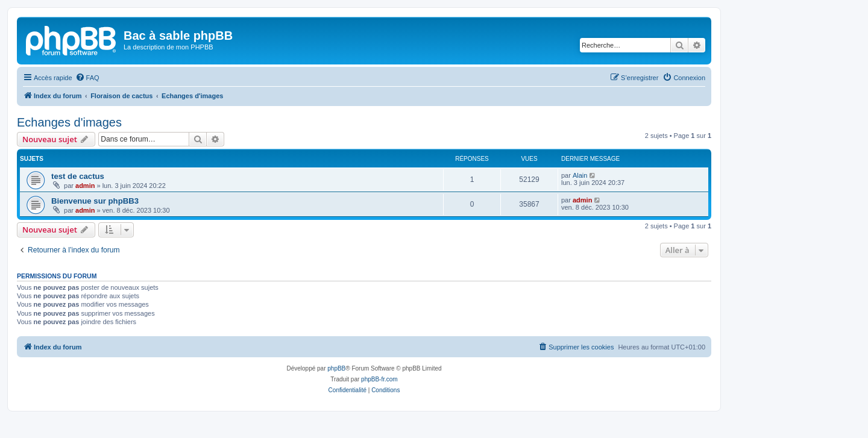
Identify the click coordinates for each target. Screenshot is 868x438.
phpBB (336, 368)
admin (85, 186)
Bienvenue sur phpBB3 (95, 201)
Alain (580, 175)
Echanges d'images (69, 122)
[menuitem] (87, 78)
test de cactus (78, 176)
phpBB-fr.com (379, 379)
